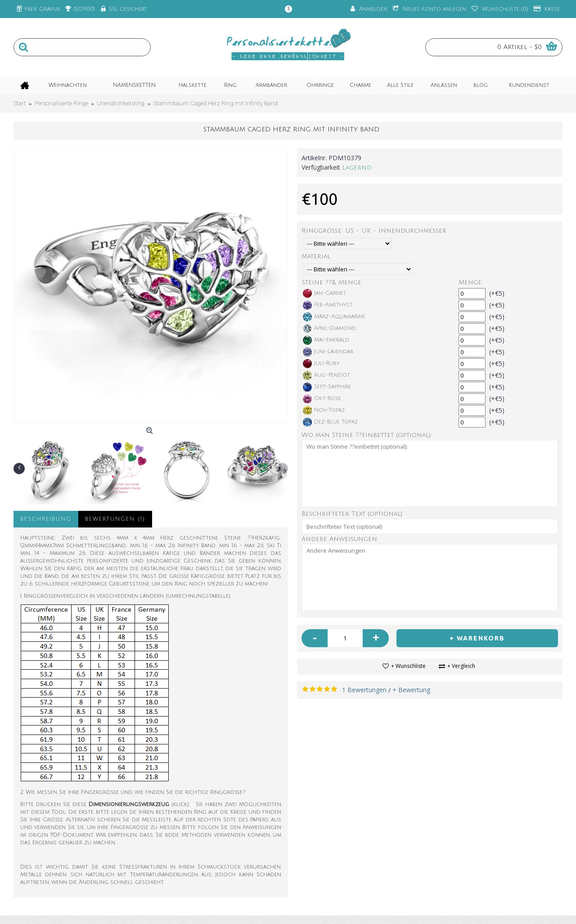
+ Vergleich (461, 666)
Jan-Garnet (324, 293)
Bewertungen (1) (115, 519)
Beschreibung (46, 519)
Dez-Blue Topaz (330, 422)
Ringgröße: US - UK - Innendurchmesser (374, 231)
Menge (470, 282)
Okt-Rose (322, 399)
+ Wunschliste (408, 666)
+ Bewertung (411, 690)
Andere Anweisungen (339, 539)
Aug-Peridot (326, 375)
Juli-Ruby (321, 364)
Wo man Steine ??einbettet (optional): (367, 435)
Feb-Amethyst (328, 305)
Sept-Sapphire (327, 387)
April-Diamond (329, 329)
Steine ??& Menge (332, 282)
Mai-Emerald (326, 340)
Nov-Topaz (324, 410)
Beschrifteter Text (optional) (352, 514)
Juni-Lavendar (328, 352)
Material (316, 256)
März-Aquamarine (334, 317)
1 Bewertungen (364, 690)
